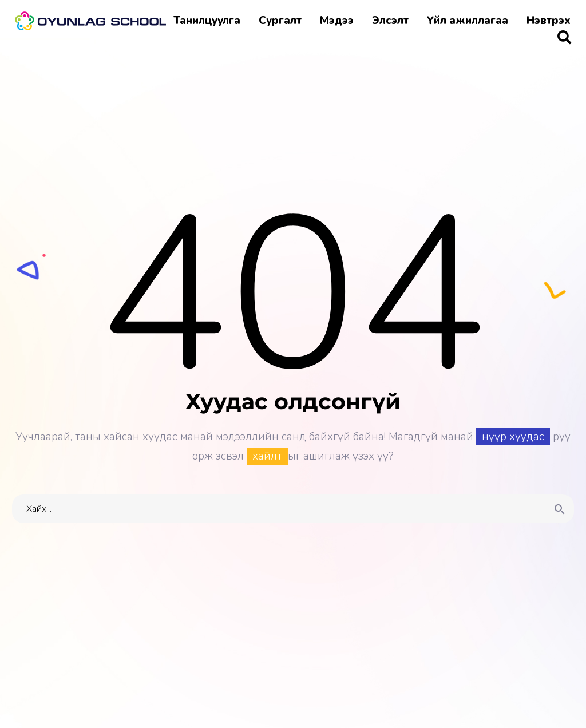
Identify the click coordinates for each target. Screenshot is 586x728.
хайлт (267, 456)
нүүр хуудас (513, 437)
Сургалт (280, 21)
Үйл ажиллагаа (468, 21)
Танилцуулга (207, 21)
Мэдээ (337, 21)
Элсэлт (390, 21)
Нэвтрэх (549, 21)
